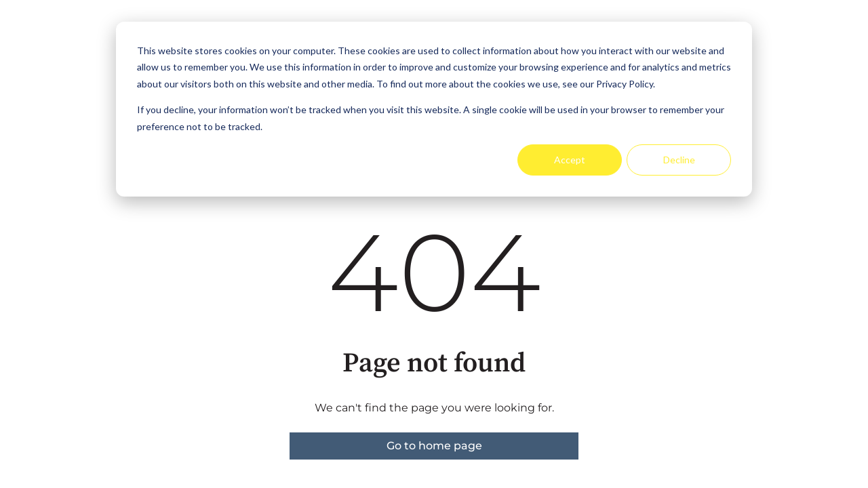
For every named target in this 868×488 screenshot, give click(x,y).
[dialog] (434, 109)
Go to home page (434, 446)
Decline (679, 160)
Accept (570, 160)
